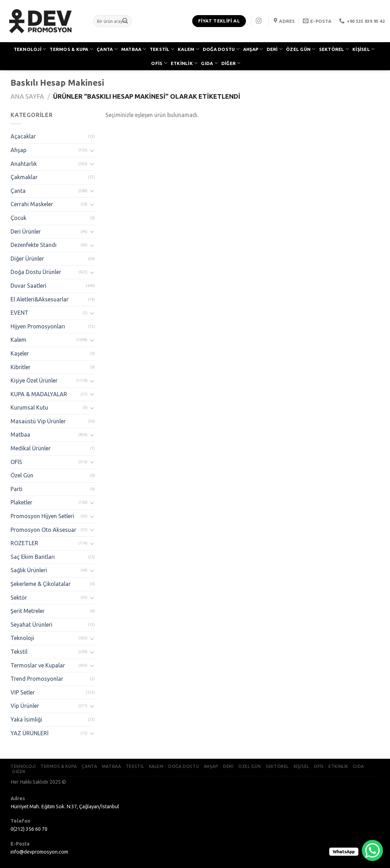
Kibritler (21, 367)
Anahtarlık (24, 164)
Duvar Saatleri (28, 286)
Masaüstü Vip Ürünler (38, 421)
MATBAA (134, 49)
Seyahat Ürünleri (31, 625)
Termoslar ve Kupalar (38, 665)
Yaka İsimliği (26, 719)
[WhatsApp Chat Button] (372, 850)
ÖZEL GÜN (301, 49)
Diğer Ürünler (27, 259)
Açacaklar (23, 136)
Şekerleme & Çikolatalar (41, 584)
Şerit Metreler (28, 611)
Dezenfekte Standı (34, 245)
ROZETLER (24, 543)
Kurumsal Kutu (29, 407)
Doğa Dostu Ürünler (36, 272)
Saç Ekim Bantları (33, 557)
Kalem (18, 340)
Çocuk (18, 218)
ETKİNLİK (184, 63)
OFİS (159, 63)
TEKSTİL (162, 49)
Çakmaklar (24, 177)
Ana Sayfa (27, 96)
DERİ (275, 49)
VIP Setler (23, 692)
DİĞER (231, 63)
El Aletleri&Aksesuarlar (40, 299)
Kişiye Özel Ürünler (34, 380)
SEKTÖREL (334, 49)
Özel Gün (22, 475)
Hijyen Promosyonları (38, 326)
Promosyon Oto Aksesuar (43, 530)
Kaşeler (20, 353)
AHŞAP (253, 49)
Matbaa (20, 435)
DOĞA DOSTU (221, 49)
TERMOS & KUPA (71, 49)
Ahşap (18, 150)
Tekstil (19, 652)
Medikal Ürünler (31, 448)
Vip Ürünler (25, 706)
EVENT (19, 313)
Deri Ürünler (26, 231)
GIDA (209, 63)
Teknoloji (22, 638)
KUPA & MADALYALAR (39, 394)
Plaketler (21, 502)
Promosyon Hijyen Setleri (42, 516)
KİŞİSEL (363, 49)
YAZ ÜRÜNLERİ (30, 733)
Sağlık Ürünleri (29, 570)
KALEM (188, 49)
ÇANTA (107, 49)
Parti (17, 489)
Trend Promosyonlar (37, 679)
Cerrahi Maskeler (32, 204)
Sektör (19, 598)
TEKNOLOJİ (30, 49)
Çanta (18, 191)
